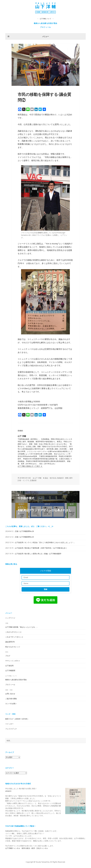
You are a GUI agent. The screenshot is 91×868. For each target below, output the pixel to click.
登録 (45, 589)
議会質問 (10, 642)
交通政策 (33, 480)
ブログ (8, 656)
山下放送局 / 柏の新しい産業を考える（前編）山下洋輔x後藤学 (38, 554)
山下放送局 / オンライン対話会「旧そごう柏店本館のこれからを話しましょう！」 (45, 542)
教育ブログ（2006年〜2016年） (17, 719)
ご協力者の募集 (11, 699)
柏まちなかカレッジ (13, 647)
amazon (8, 791)
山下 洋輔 (38, 478)
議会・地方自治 (51, 478)
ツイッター (9, 724)
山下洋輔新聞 (10, 671)
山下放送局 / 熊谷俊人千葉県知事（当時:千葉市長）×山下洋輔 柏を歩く (41, 548)
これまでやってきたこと (14, 637)
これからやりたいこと (13, 632)
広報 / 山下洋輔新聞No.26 (24, 531)
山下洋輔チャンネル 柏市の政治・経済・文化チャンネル (27, 848)
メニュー (45, 36)
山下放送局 (9, 666)
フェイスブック (11, 729)
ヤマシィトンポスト (13, 661)
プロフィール (45, 27)
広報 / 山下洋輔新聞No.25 (24, 537)
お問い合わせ (10, 694)
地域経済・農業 (63, 478)
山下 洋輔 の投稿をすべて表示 (29, 466)
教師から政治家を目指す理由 (46, 23)
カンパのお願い (11, 704)
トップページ (10, 618)
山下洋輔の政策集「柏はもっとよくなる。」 (22, 627)
